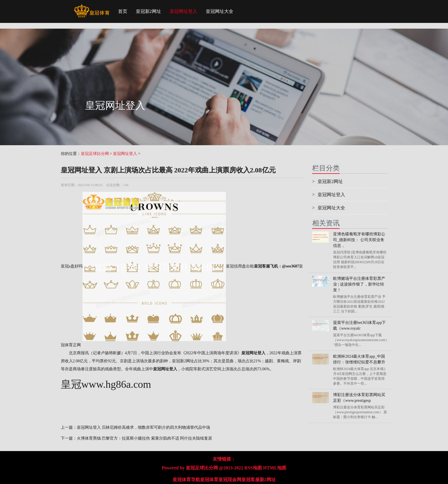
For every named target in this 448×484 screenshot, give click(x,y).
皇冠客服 (251, 480)
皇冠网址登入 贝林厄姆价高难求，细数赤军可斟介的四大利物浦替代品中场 (144, 427)
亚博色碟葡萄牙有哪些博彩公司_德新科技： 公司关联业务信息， (359, 240)
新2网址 (268, 480)
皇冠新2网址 (148, 11)
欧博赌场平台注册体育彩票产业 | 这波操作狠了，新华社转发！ (359, 284)
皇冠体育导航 (186, 480)
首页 (123, 11)
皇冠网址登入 (183, 11)
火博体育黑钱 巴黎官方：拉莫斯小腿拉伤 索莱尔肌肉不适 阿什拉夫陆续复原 (145, 438)
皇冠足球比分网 (95, 154)
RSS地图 (253, 468)
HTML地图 (275, 468)
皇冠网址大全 (220, 11)
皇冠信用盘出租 (240, 266)
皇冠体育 (209, 480)
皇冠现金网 (230, 480)
